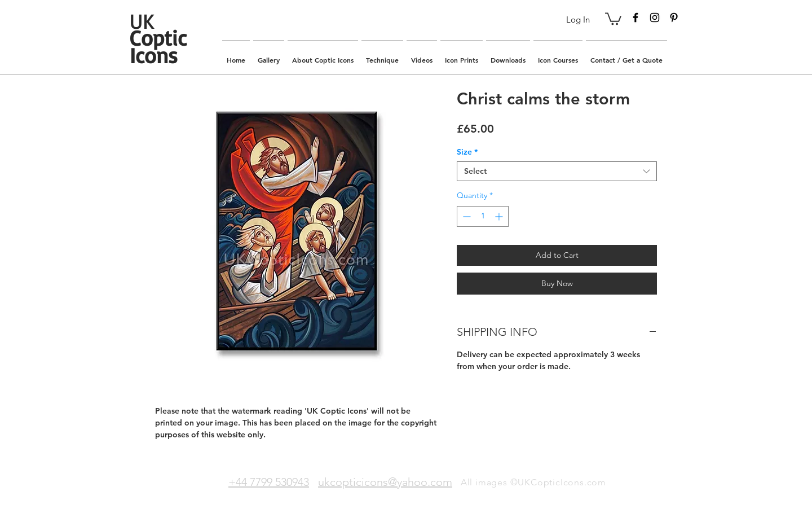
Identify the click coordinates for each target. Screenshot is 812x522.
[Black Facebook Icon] (636, 17)
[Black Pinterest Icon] (674, 17)
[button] (613, 18)
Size (467, 152)
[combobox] (557, 171)
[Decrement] (465, 216)
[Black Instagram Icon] (655, 17)
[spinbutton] (483, 216)
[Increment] (500, 216)
